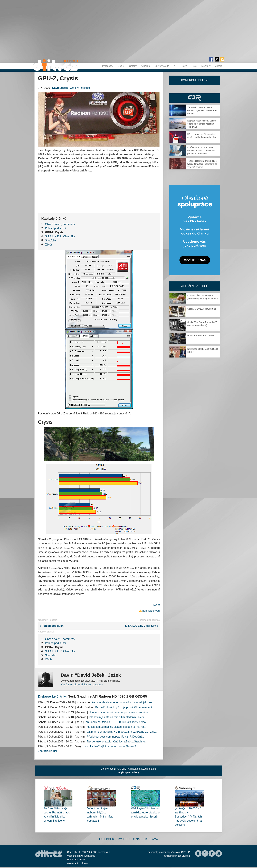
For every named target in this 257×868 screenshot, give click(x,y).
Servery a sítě (162, 66)
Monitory (206, 66)
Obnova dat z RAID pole (113, 769)
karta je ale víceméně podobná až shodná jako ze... (123, 702)
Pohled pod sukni (56, 228)
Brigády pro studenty (128, 772)
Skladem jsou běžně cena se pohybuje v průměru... (119, 712)
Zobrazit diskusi (47, 751)
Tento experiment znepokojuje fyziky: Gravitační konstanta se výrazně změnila (202, 164)
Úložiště (146, 66)
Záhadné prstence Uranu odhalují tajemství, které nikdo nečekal (202, 110)
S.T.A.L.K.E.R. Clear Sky (60, 236)
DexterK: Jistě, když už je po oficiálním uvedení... (125, 707)
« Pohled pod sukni (51, 626)
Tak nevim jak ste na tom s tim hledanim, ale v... (117, 717)
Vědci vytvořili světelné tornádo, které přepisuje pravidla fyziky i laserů (145, 813)
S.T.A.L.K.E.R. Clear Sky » (142, 626)
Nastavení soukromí (78, 863)
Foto (194, 66)
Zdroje (219, 66)
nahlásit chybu (151, 611)
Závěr (49, 245)
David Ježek (60, 88)
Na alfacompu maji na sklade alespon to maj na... (117, 727)
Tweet (156, 605)
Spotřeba (51, 241)
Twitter (124, 839)
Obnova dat (134, 769)
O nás (137, 839)
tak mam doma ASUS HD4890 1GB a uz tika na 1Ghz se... (122, 732)
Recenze (85, 88)
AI (175, 66)
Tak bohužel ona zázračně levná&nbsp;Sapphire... (117, 742)
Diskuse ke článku (53, 696)
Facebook (107, 839)
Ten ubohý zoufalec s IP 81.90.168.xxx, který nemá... (116, 722)
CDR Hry (195, 98)
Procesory (108, 66)
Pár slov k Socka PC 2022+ (201, 336)
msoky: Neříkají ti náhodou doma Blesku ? (110, 746)
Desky (121, 66)
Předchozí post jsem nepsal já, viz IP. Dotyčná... (116, 737)
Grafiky (133, 66)
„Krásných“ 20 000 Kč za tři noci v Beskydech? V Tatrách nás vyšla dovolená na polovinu (188, 817)
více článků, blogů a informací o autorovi (82, 685)
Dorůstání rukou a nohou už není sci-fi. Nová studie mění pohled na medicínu (201, 151)
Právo (184, 66)
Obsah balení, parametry (60, 224)
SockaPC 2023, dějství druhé (202, 309)
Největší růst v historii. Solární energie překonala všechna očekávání (202, 124)
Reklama (151, 839)
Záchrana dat (149, 769)
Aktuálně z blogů (195, 286)
